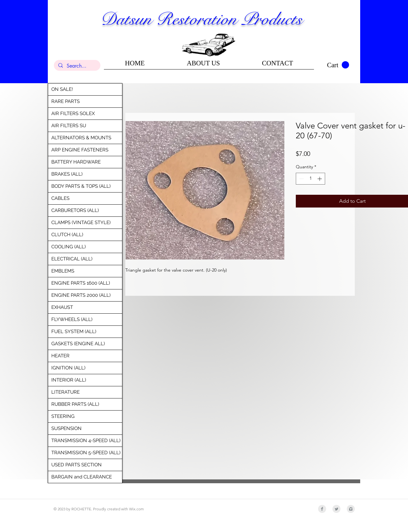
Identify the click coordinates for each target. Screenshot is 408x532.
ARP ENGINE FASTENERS (80, 150)
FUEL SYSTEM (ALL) (74, 332)
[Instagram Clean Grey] (351, 509)
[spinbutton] (310, 179)
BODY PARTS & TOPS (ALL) (81, 186)
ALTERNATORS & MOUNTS (81, 138)
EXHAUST (62, 307)
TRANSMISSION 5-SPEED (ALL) (86, 453)
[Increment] (320, 179)
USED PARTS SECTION (76, 465)
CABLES (60, 198)
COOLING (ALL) (69, 247)
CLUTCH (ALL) (67, 235)
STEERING (63, 416)
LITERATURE (66, 392)
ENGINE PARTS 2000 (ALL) (81, 295)
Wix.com (136, 509)
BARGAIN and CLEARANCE (82, 477)
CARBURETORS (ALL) (75, 210)
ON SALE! (62, 89)
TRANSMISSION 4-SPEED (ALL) (86, 441)
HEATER (60, 356)
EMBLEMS (63, 271)
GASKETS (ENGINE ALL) (78, 344)
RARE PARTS (66, 101)
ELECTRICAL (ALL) (72, 259)
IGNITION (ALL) (68, 368)
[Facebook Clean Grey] (322, 509)
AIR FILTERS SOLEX (73, 113)
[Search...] (77, 66)
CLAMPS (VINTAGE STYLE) (81, 222)
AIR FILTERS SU (69, 126)
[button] (338, 65)
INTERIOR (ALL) (69, 380)
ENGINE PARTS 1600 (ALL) (81, 283)
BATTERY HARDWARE (76, 162)
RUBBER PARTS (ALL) (75, 404)
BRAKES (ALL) (67, 174)
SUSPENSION (66, 428)
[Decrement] (301, 179)
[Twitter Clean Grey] (336, 509)
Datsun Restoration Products (201, 19)
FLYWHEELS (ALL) (72, 319)
